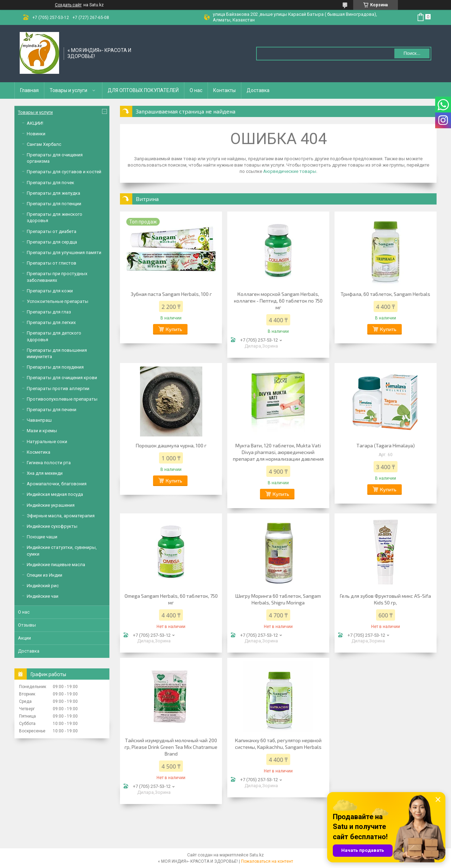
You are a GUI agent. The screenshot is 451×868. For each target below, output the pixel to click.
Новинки (36, 134)
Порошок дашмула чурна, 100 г (171, 445)
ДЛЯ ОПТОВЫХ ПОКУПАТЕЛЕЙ (143, 90)
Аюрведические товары (290, 171)
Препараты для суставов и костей (64, 172)
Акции (24, 638)
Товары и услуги (68, 90)
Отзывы (27, 625)
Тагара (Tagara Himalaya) (386, 445)
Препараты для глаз (49, 312)
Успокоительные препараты (58, 301)
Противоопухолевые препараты (62, 399)
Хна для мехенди (45, 473)
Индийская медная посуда (55, 494)
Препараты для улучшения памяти (64, 252)
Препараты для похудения (55, 367)
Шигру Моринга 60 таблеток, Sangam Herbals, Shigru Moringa (278, 599)
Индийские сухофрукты (52, 526)
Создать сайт (68, 5)
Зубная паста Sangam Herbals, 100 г (171, 294)
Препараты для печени (52, 410)
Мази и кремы (42, 431)
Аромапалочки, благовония (57, 484)
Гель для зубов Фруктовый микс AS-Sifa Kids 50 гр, (385, 599)
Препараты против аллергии (58, 388)
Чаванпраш (39, 420)
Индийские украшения (51, 505)
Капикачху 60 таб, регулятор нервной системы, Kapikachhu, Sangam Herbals (278, 744)
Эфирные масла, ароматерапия (61, 516)
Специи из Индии (45, 575)
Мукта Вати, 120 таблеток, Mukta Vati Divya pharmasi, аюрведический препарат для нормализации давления (278, 452)
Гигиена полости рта (49, 463)
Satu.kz (257, 855)
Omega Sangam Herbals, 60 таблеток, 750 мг (171, 599)
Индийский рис (43, 586)
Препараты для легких (51, 322)
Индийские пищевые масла (56, 565)
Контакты (224, 90)
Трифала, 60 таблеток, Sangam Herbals (385, 294)
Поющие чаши (42, 537)
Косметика (39, 452)
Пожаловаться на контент (267, 861)
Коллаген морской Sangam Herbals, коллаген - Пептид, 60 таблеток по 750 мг (278, 301)
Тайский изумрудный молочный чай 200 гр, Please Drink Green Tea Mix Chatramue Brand (171, 747)
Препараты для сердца (52, 242)
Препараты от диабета (52, 231)
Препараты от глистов (52, 263)
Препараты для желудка (53, 193)
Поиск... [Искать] (412, 53)
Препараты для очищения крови (62, 378)
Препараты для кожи (50, 291)
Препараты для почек (50, 183)
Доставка (258, 90)
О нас (196, 90)
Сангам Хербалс (44, 144)
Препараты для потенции (54, 204)
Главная (29, 90)
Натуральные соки (47, 442)
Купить (174, 329)
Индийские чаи (43, 596)
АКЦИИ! (35, 123)
